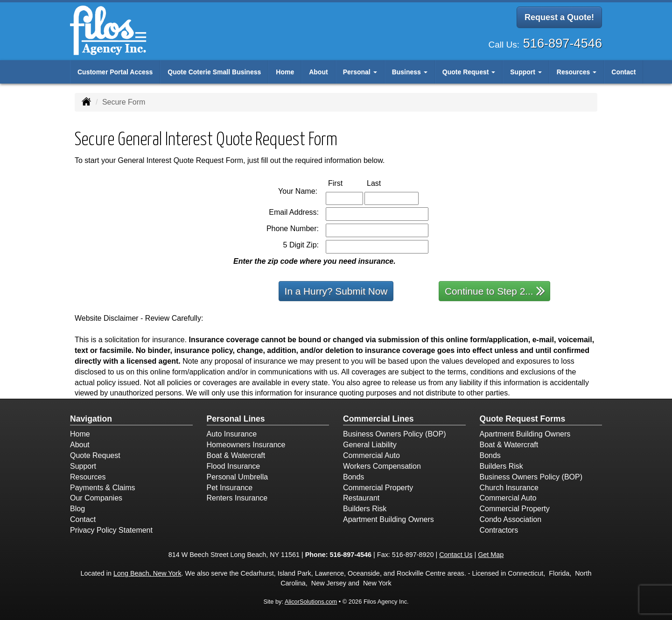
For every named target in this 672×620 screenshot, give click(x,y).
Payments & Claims (103, 488)
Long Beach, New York (147, 573)
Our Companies (96, 498)
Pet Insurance (230, 488)
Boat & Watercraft (236, 455)
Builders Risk (365, 509)
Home (285, 72)
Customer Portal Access (115, 72)
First (345, 183)
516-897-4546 (563, 42)
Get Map (491, 555)
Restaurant (361, 498)
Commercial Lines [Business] (378, 419)
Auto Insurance (232, 434)
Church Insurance (509, 488)
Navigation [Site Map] (91, 419)
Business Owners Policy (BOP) (395, 434)
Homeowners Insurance (246, 445)
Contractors (499, 530)
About (318, 72)
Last (384, 183)
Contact (623, 72)
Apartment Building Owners (388, 519)
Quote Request (95, 455)
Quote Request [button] (469, 72)
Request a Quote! (559, 18)
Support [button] (526, 72)
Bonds (353, 477)
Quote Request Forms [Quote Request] (523, 419)
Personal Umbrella (238, 477)
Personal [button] (360, 72)
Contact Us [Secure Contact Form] (456, 555)
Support (83, 466)
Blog (77, 509)
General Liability (370, 445)
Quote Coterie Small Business (214, 72)
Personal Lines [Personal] (236, 419)
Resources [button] (577, 72)
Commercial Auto (371, 455)
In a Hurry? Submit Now (336, 291)
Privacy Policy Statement (111, 530)
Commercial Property (378, 488)
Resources (88, 477)
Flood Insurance (234, 466)
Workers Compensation (382, 466)
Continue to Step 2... (495, 291)
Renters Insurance (237, 498)
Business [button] (410, 72)
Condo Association (511, 519)
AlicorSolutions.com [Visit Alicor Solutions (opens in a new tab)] (311, 602)
